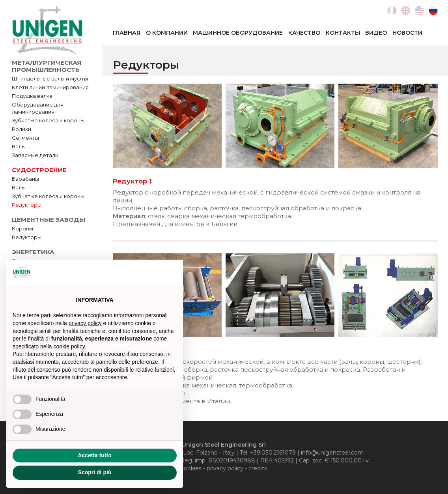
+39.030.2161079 (273, 453)
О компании (167, 33)
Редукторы (27, 205)
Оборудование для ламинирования (38, 108)
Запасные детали (35, 155)
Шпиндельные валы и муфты (50, 79)
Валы (19, 146)
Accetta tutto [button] (95, 455)
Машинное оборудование (238, 33)
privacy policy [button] (85, 323)
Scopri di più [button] (95, 472)
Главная (127, 33)
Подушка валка (32, 96)
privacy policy (225, 468)
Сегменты (25, 138)
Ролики (21, 129)
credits (258, 468)
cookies (191, 468)
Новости (407, 33)
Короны (22, 228)
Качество (304, 33)
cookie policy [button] (69, 346)
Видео (376, 33)
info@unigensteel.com (332, 453)
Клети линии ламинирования (50, 87)
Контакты (343, 33)
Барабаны (25, 179)
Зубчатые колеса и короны (48, 120)
